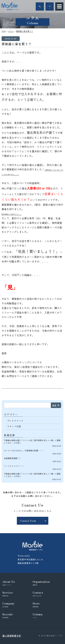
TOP (4, 31)
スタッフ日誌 (14, 426)
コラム (11, 31)
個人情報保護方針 (12, 636)
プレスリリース (15, 421)
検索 (54, 405)
